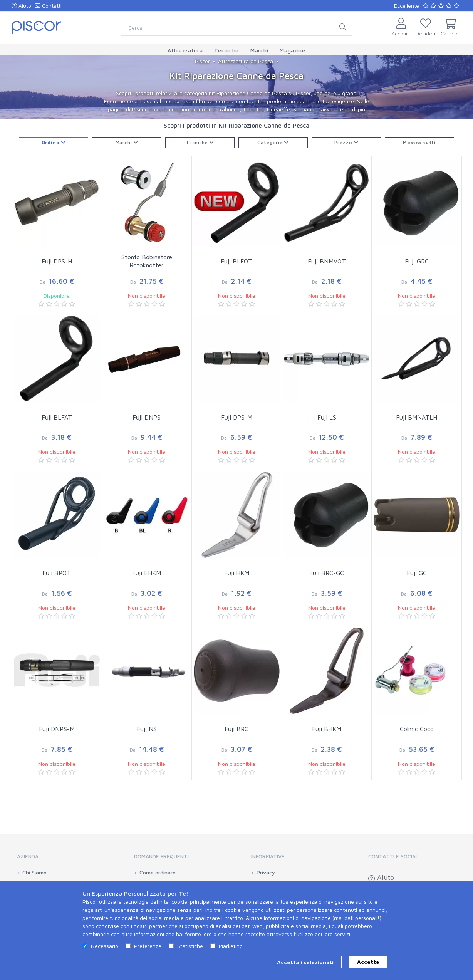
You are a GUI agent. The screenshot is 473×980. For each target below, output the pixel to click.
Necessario (105, 946)
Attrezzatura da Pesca (246, 61)
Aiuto (21, 6)
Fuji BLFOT (236, 261)
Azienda (28, 856)
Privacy (266, 873)
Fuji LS (327, 417)
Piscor (202, 61)
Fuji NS (147, 729)
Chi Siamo (34, 873)
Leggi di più (351, 109)
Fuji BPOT (57, 573)
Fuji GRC (417, 261)
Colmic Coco (417, 729)
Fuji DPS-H (57, 261)
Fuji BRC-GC (327, 573)
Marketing (231, 946)
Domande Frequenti (161, 856)
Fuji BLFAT (57, 417)
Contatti (48, 6)
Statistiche (190, 946)
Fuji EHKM (147, 573)
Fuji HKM (237, 573)
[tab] (61, 859)
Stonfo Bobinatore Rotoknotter (147, 261)
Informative (268, 856)
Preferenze (148, 946)
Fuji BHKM (327, 729)
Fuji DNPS (147, 417)
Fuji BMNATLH (417, 417)
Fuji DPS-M (237, 417)
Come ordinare (158, 873)
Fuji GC (417, 573)
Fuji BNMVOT (327, 261)
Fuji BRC (236, 729)
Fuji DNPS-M (57, 729)
